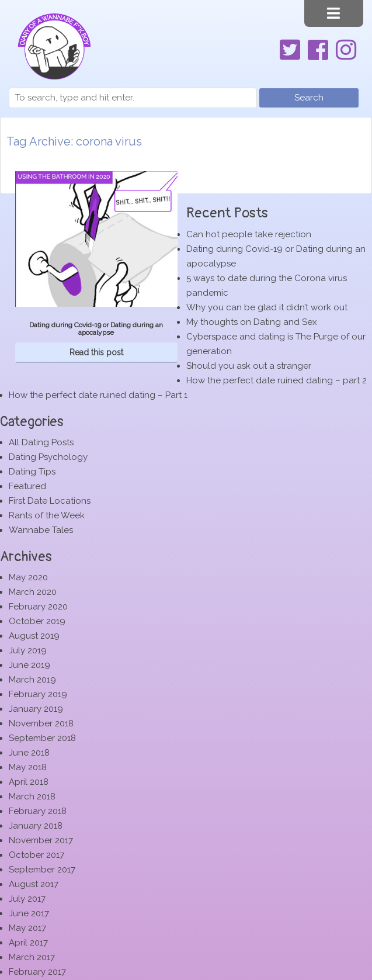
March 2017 (32, 957)
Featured (27, 486)
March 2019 (32, 680)
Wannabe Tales (41, 530)
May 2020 (28, 577)
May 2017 (27, 928)
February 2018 (38, 811)
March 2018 (32, 797)
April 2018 (29, 782)
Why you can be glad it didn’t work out (267, 307)
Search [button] (309, 98)
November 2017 (41, 840)
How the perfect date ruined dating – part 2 (277, 380)
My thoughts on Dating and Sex (252, 322)
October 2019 (37, 621)
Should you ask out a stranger (249, 366)
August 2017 (34, 884)
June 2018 (29, 753)
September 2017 (42, 870)
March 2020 (33, 592)
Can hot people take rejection (249, 234)
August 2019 (34, 636)
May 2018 (28, 767)
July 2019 (28, 650)
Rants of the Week (47, 515)
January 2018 (36, 826)
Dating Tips (32, 472)
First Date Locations (50, 501)
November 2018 (41, 723)
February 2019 (38, 694)
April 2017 (28, 943)
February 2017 (37, 972)
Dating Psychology (48, 457)
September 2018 (42, 738)
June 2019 (29, 665)
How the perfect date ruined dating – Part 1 (98, 395)
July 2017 (27, 899)
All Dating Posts (41, 442)
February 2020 (38, 607)
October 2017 (36, 855)
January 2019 (36, 709)
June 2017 (29, 913)
